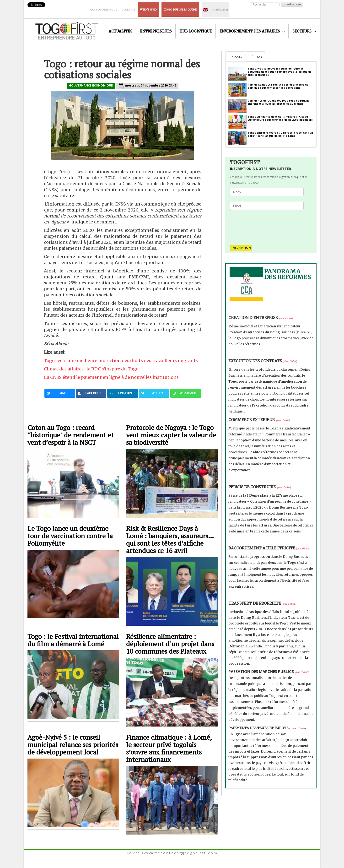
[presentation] (269, 225)
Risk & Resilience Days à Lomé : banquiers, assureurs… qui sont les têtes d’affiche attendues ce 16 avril (170, 539)
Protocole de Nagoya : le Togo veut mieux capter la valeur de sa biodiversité (171, 435)
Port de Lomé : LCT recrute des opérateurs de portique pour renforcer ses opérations (278, 86)
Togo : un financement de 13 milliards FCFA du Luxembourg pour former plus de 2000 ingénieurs (280, 118)
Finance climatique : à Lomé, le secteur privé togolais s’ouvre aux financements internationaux (169, 748)
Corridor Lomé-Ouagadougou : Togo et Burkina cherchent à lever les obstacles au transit (279, 102)
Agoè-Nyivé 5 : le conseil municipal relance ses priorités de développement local (73, 745)
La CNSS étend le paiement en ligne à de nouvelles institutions (111, 377)
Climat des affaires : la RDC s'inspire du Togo (91, 369)
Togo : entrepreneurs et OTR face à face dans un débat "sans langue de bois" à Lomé (280, 134)
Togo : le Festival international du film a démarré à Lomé (73, 640)
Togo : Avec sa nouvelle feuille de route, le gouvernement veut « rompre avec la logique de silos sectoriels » (280, 72)
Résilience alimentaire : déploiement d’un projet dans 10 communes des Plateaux (170, 644)
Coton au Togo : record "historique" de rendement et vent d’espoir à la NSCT (71, 435)
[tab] (235, 56)
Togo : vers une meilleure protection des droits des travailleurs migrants (121, 361)
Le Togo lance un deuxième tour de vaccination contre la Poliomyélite (70, 536)
